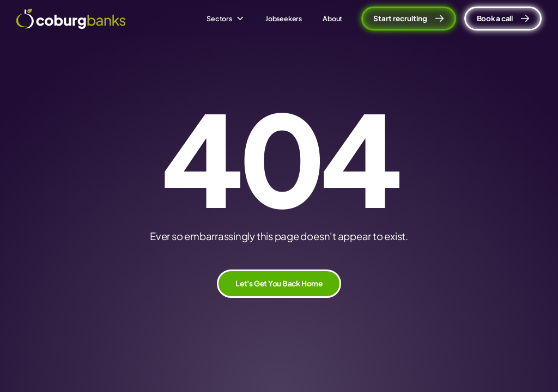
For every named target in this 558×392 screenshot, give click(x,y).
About (332, 19)
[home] (71, 19)
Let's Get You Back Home (279, 283)
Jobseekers (284, 19)
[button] (226, 19)
